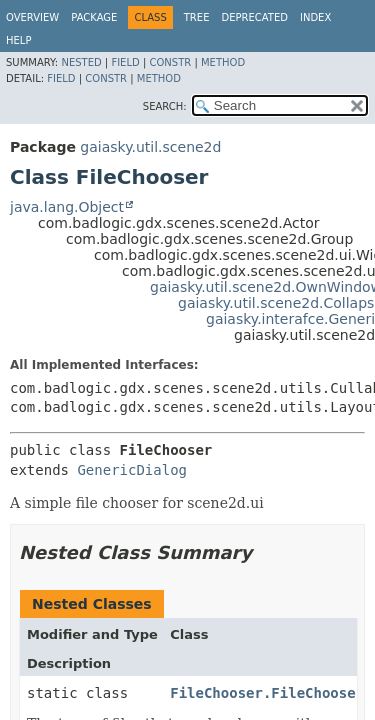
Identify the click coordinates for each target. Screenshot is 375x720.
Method (223, 62)
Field (125, 62)
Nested (81, 62)
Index (315, 17)
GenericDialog (132, 470)
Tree (197, 17)
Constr (170, 62)
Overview (32, 17)
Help (18, 40)
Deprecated (254, 17)
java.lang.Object (67, 207)
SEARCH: (165, 106)
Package (94, 17)
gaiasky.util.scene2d (150, 147)
